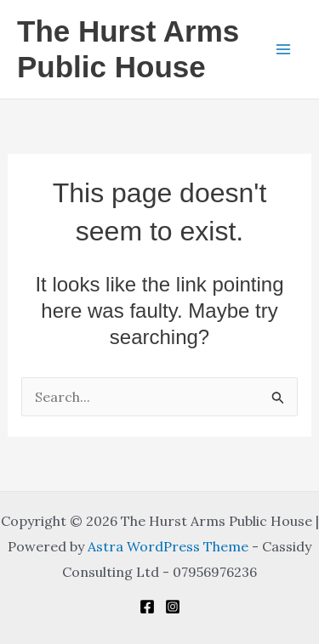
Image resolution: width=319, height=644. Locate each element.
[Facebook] (147, 607)
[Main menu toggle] (283, 49)
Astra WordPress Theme (168, 546)
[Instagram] (173, 607)
